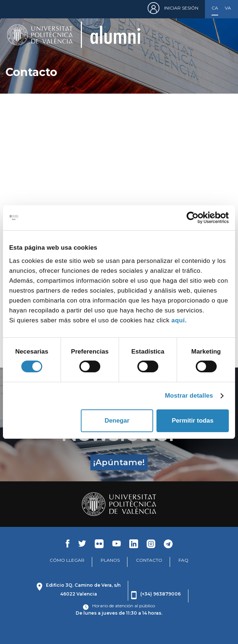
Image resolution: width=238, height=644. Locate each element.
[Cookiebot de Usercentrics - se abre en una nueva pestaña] (197, 218)
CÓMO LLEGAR (67, 560)
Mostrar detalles (189, 396)
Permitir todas (193, 421)
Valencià (228, 8)
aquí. (179, 320)
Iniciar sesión (181, 8)
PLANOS (110, 560)
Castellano (215, 8)
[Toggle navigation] (221, 35)
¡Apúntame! (119, 462)
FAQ (183, 560)
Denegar (117, 421)
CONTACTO (149, 560)
